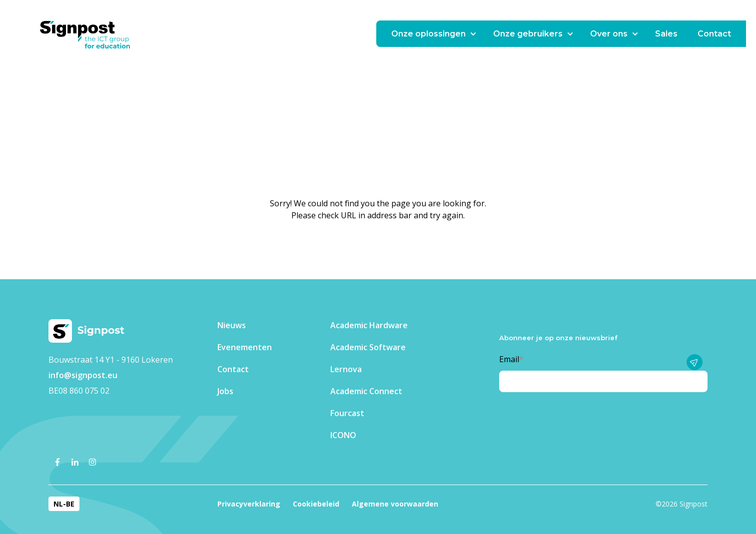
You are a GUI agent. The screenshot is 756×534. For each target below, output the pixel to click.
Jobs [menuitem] (225, 391)
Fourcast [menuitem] (347, 413)
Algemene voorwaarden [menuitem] (395, 504)
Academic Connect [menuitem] (366, 391)
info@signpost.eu (83, 375)
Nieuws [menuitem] (232, 325)
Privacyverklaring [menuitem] (249, 504)
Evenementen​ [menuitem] (245, 347)
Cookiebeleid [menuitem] (316, 504)
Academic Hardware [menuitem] (369, 325)
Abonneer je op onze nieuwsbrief (558, 338)
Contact (714, 34)
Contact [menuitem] (233, 369)
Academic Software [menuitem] (368, 347)
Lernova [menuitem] (346, 369)
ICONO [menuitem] (343, 435)
